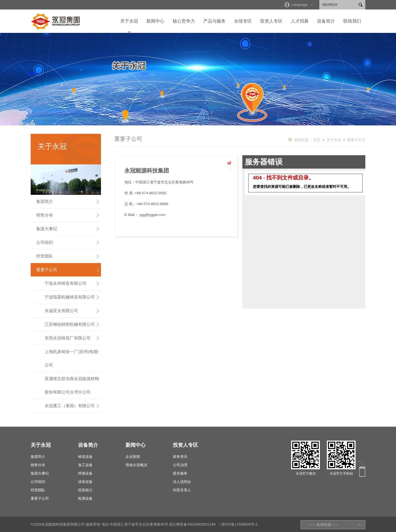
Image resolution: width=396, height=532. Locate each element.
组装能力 (85, 490)
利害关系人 (182, 490)
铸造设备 (85, 457)
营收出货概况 (136, 465)
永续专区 (243, 21)
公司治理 (180, 465)
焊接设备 (85, 473)
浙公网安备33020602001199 (192, 524)
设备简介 (326, 21)
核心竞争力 (184, 21)
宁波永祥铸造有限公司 (72, 283)
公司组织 (68, 242)
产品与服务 (214, 21)
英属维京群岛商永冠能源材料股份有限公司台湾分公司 (72, 383)
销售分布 (68, 215)
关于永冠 (129, 21)
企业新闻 (133, 457)
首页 (317, 140)
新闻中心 (155, 21)
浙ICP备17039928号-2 (239, 524)
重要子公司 (68, 270)
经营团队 (68, 256)
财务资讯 (180, 457)
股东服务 (180, 473)
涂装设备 (85, 482)
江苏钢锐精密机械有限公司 (72, 324)
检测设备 (85, 498)
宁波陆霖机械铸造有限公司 (72, 297)
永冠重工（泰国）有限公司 (72, 406)
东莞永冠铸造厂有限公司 (72, 338)
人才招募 (300, 21)
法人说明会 (182, 482)
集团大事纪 (68, 229)
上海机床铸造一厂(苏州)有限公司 (72, 356)
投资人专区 (271, 21)
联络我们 (352, 21)
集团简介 (68, 201)
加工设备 (85, 465)
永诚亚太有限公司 (72, 311)
